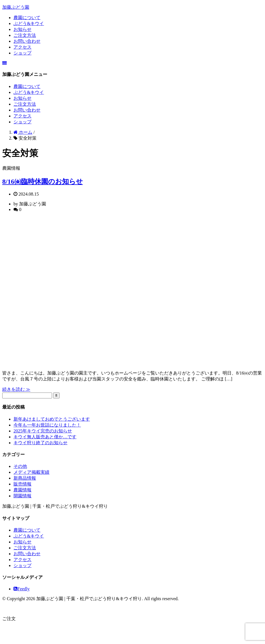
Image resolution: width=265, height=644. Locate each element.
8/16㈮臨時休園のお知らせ (43, 182)
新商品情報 (25, 478)
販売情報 (22, 484)
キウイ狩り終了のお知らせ (40, 443)
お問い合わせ (27, 41)
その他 (20, 466)
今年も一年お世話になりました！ (47, 425)
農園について (27, 18)
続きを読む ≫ (16, 389)
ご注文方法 (25, 35)
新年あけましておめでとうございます (52, 419)
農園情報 (22, 490)
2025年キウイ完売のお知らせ (43, 431)
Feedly (22, 589)
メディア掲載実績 (31, 472)
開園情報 (22, 496)
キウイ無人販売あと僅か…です (45, 437)
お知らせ (22, 29)
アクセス (22, 47)
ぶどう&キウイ (29, 23)
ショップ (22, 53)
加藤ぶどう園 (16, 7)
